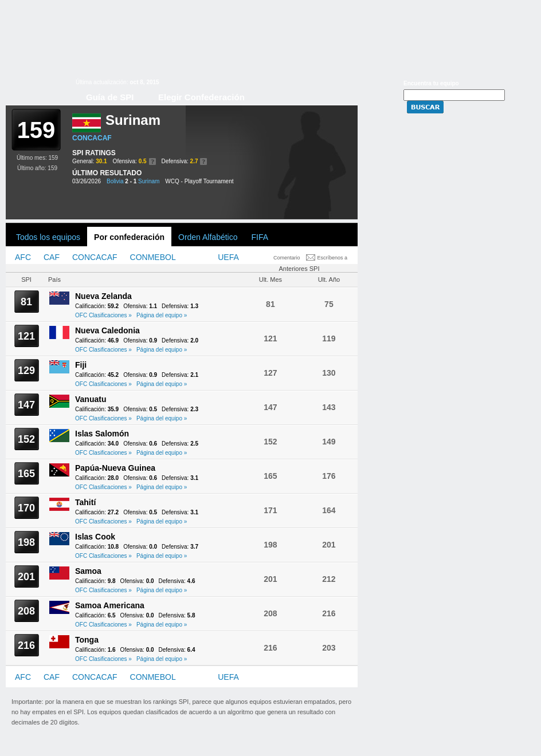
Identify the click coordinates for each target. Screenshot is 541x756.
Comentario (287, 258)
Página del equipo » (162, 315)
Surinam (149, 181)
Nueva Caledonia (107, 330)
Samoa (88, 571)
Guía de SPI (110, 97)
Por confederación (129, 237)
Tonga (87, 640)
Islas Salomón (102, 434)
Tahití (85, 502)
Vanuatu (91, 399)
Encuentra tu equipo (431, 83)
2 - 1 (131, 181)
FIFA (260, 237)
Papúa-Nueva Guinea (115, 468)
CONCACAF (92, 138)
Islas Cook (95, 537)
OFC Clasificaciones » (103, 315)
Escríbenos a (333, 258)
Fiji (81, 365)
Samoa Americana (110, 605)
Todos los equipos (48, 237)
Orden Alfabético (208, 237)
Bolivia (115, 181)
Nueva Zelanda (103, 296)
